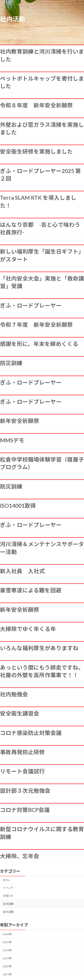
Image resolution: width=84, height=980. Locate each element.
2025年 (7, 942)
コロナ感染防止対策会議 (31, 733)
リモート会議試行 (22, 771)
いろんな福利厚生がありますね (39, 648)
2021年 (7, 974)
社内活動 (8, 904)
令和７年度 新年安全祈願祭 (36, 325)
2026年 (7, 934)
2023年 (7, 958)
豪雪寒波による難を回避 (31, 590)
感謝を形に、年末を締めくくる (39, 344)
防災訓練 (11, 363)
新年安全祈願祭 (20, 421)
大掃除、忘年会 (20, 856)
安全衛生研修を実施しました (36, 151)
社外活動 (8, 912)
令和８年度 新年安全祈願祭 (36, 105)
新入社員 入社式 (22, 571)
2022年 (7, 966)
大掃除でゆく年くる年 (28, 629)
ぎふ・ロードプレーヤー (31, 305)
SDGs (6, 880)
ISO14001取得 (18, 506)
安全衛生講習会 (20, 713)
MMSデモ (12, 440)
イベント (8, 888)
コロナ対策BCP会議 (25, 810)
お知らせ (8, 896)
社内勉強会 (14, 694)
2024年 (7, 950)
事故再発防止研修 (22, 752)
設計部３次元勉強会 (25, 791)
